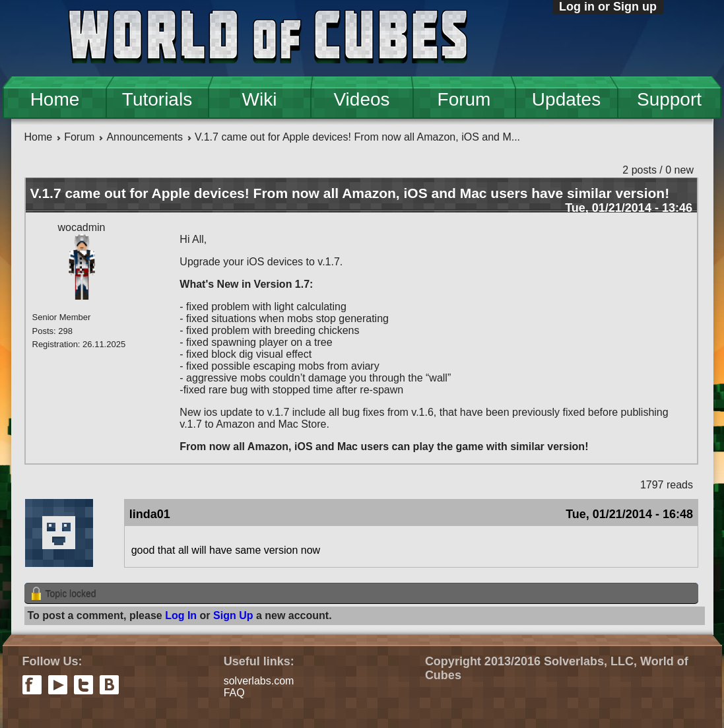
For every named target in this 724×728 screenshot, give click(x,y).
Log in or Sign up (608, 7)
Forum (464, 99)
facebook (32, 685)
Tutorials (157, 99)
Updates (566, 99)
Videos (361, 99)
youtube (58, 685)
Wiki (260, 99)
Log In (181, 615)
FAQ (234, 693)
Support (669, 99)
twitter (83, 685)
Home (55, 99)
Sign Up (233, 615)
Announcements (145, 137)
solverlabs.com (259, 681)
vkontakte (109, 685)
